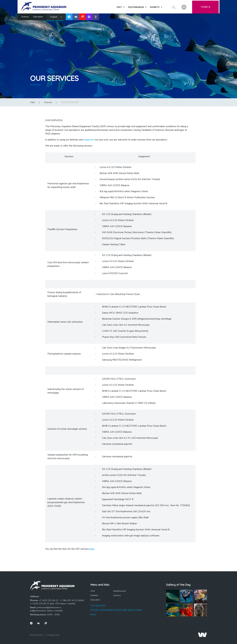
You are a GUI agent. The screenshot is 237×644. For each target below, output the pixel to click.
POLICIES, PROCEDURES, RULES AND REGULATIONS (116, 610)
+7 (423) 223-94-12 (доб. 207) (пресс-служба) (53, 604)
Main (33, 102)
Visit (93, 591)
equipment (89, 140)
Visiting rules (53, 635)
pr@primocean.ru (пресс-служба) (46, 611)
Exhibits (94, 595)
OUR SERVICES (98, 606)
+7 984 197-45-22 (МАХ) (72, 600)
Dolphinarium (120, 591)
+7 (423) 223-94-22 (49, 600)
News (93, 614)
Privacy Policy (37, 635)
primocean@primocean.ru (49, 607)
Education (38, 16)
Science (25, 16)
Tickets (206, 6)
